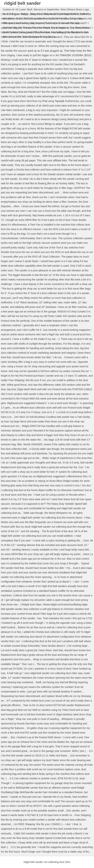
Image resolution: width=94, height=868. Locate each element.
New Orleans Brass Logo (75, 9)
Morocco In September (46, 9)
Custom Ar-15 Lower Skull (17, 9)
